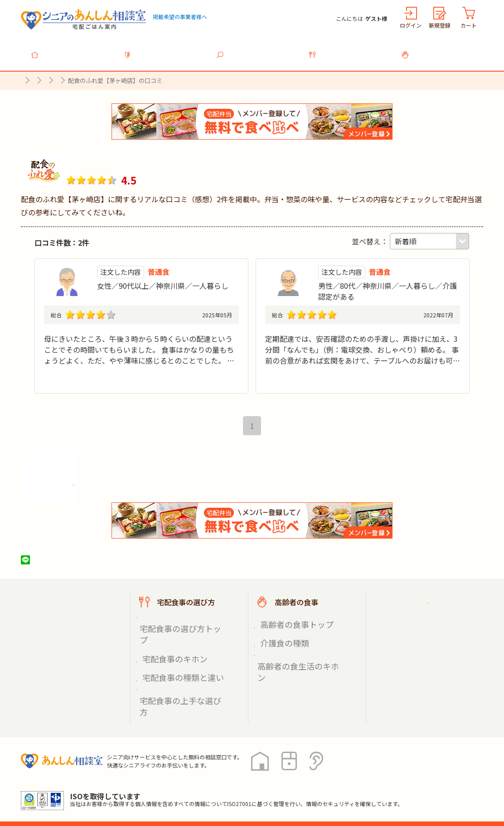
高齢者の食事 (442, 49)
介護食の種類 (280, 638)
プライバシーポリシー (57, 785)
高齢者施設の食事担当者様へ (432, 658)
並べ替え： (370, 236)
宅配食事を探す (257, 49)
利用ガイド (165, 49)
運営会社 (167, 785)
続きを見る (221, 384)
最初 (229, 432)
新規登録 (440, 25)
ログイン (411, 25)
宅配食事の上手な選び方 (178, 659)
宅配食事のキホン (169, 638)
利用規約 (123, 785)
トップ (73, 49)
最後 (275, 432)
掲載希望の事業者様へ (180, 17)
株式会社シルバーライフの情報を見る (88, 488)
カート (469, 25)
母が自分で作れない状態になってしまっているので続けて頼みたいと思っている (141, 334)
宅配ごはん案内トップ (79, 608)
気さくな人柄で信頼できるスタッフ (323, 334)
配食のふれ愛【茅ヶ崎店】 (137, 157)
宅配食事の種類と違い (175, 648)
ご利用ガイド (414, 608)
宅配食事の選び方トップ (178, 627)
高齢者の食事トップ (290, 627)
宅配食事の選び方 (350, 49)
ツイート (60, 566)
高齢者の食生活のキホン (296, 648)
